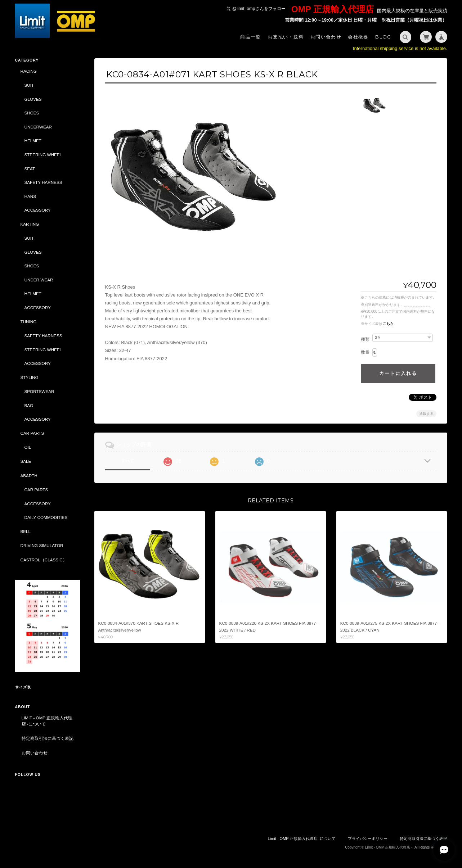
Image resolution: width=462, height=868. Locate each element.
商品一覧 (250, 37)
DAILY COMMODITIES (46, 517)
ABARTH (29, 476)
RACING (29, 71)
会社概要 (358, 37)
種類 (365, 339)
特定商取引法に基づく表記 (48, 738)
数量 (365, 352)
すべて (127, 461)
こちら (388, 324)
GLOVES (33, 99)
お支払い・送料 (286, 37)
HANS (30, 196)
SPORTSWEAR (39, 391)
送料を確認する (417, 305)
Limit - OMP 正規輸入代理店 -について (47, 721)
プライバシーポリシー (368, 838)
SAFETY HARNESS (43, 182)
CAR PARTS (32, 433)
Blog (383, 37)
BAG (29, 405)
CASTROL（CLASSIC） (44, 560)
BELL (26, 531)
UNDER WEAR (39, 280)
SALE (26, 461)
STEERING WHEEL (43, 155)
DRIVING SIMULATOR (42, 545)
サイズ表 (23, 687)
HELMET (33, 141)
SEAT (30, 169)
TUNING (29, 322)
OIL (28, 447)
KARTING (30, 224)
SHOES (32, 113)
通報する (426, 414)
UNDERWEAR (38, 127)
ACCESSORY (38, 210)
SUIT (29, 85)
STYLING (30, 377)
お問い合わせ (326, 37)
